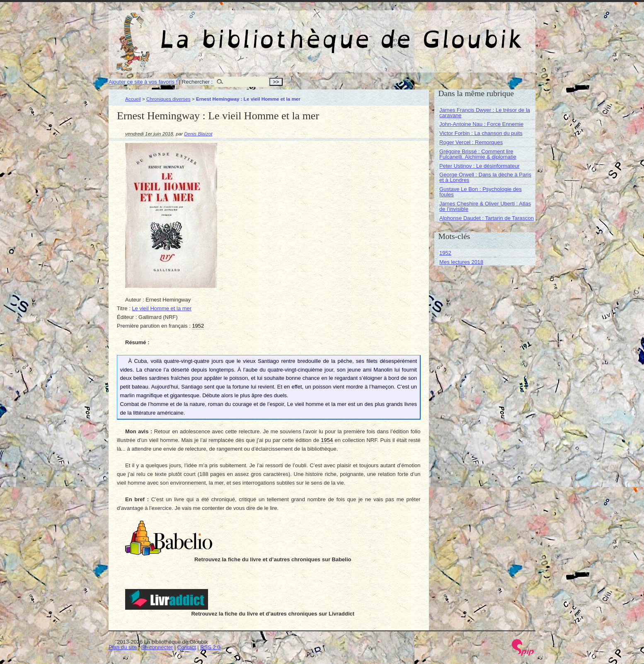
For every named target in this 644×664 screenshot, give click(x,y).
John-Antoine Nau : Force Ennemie (481, 124)
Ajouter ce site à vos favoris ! (143, 82)
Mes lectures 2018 (461, 262)
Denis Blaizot (198, 134)
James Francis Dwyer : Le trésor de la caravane (485, 113)
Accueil (133, 99)
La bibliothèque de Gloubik (410, 32)
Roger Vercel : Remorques (471, 142)
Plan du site (123, 647)
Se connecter (157, 647)
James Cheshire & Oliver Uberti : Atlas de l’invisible (485, 206)
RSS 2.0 (210, 647)
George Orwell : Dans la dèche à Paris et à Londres (485, 177)
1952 (445, 253)
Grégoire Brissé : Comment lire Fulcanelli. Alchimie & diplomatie (478, 154)
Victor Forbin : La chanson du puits (481, 133)
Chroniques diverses (168, 99)
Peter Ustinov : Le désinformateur (479, 166)
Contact (187, 647)
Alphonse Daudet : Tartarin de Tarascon (487, 218)
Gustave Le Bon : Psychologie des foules (481, 192)
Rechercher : (197, 82)
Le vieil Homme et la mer (162, 308)
